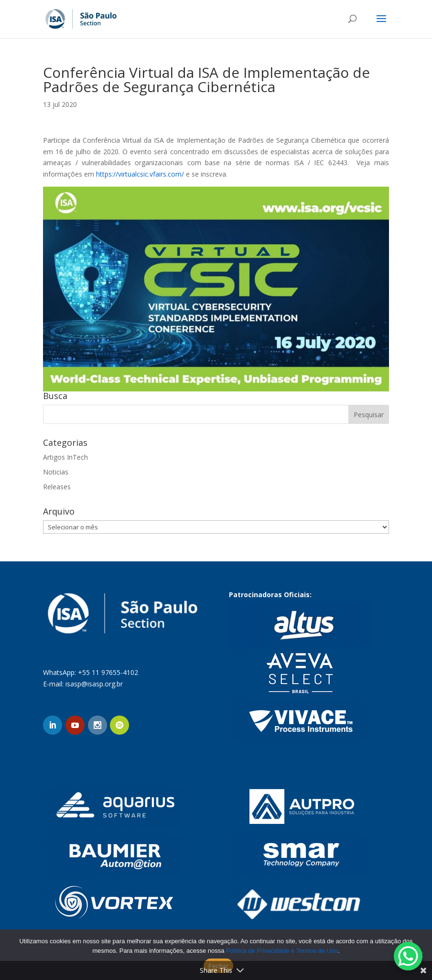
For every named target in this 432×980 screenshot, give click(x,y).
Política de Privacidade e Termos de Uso (282, 951)
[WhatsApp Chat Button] (408, 956)
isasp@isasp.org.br (94, 684)
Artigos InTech (65, 457)
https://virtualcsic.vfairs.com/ (140, 174)
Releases (57, 487)
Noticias (56, 472)
